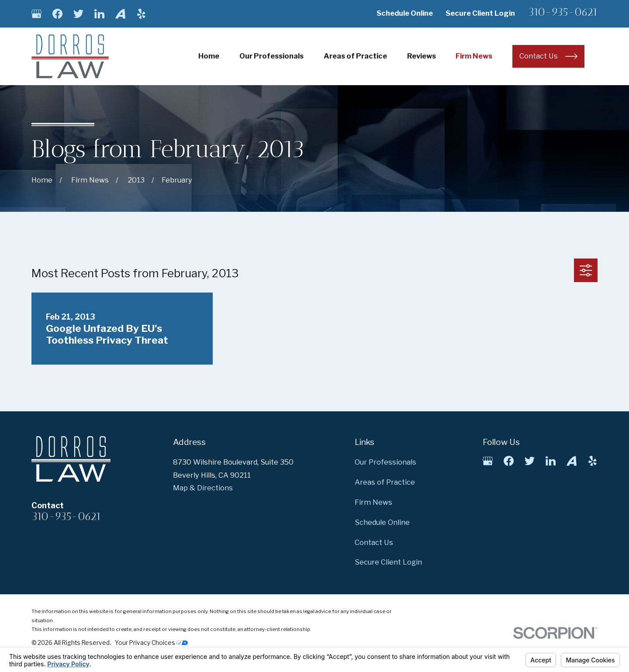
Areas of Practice (385, 482)
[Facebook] (57, 14)
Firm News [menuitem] (474, 56)
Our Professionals (385, 462)
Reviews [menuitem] (422, 56)
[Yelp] (141, 14)
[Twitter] (78, 14)
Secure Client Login (480, 13)
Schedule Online (405, 13)
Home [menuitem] (209, 56)
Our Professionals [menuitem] (271, 56)
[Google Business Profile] (36, 14)
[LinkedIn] (99, 14)
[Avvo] (120, 14)
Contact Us (374, 542)
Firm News (373, 502)
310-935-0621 (563, 12)
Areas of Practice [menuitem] (355, 56)
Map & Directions (203, 488)
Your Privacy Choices (151, 643)
